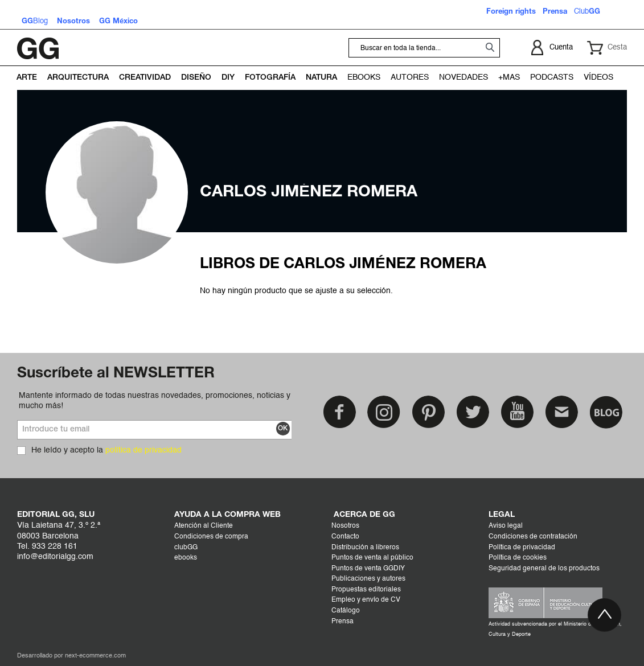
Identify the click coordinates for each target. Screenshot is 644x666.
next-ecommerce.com (95, 656)
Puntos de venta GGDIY (368, 569)
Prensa (342, 622)
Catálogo (346, 611)
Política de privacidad (522, 548)
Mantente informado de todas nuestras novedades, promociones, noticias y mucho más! (155, 401)
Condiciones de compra (211, 537)
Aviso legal (506, 526)
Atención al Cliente (204, 526)
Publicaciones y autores (368, 579)
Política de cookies (518, 558)
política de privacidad (143, 450)
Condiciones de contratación (533, 537)
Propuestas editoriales (366, 590)
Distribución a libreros (365, 548)
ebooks (186, 558)
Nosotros (345, 526)
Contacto (345, 537)
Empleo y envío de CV (366, 600)
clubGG (186, 548)
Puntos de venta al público (372, 558)
